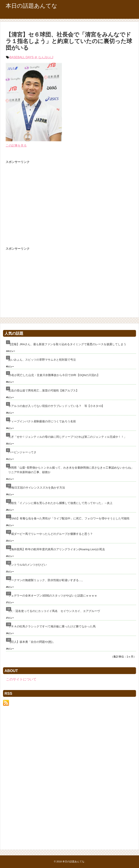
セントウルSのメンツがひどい (28, 565)
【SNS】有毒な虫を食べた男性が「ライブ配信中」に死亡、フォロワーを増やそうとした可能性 (69, 518)
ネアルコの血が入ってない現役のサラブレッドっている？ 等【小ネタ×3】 (56, 406)
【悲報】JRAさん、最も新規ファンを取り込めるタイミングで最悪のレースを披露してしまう (67, 344)
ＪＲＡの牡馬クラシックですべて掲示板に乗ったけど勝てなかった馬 (52, 626)
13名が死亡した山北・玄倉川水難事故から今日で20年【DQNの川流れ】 (54, 375)
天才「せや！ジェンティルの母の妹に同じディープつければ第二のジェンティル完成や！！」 (67, 437)
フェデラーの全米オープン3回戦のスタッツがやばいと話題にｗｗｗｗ (53, 596)
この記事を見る (16, 146)
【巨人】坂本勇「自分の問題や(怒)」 (32, 642)
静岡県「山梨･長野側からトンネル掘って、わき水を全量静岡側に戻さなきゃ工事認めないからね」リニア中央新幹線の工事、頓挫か (71, 470)
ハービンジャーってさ (22, 452)
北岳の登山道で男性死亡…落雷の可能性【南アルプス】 (43, 390)
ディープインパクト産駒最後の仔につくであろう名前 (42, 421)
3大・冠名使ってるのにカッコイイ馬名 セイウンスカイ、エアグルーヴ (54, 611)
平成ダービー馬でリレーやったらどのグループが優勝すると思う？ (51, 534)
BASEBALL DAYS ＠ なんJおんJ (31, 57)
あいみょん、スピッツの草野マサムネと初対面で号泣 (42, 360)
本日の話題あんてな (31, 6)
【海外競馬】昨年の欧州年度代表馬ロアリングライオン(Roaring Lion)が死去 (57, 549)
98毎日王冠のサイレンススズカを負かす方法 (37, 488)
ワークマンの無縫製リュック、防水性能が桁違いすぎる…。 (46, 580)
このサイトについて (21, 679)
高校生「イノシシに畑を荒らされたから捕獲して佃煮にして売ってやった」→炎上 (60, 503)
